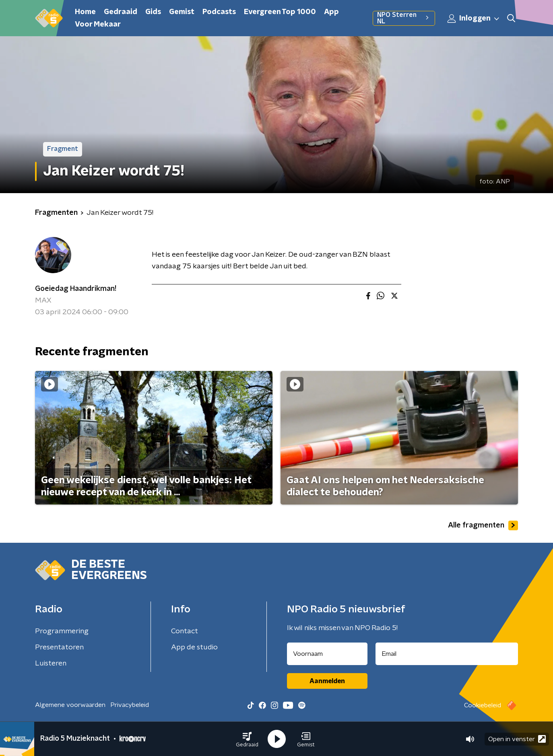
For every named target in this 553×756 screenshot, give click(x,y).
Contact (185, 631)
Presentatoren (59, 647)
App (331, 12)
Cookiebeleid (483, 705)
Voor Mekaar (98, 25)
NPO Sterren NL (404, 18)
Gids (153, 12)
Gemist (182, 12)
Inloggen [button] (474, 19)
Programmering (62, 631)
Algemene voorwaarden (70, 705)
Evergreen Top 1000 (280, 12)
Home (85, 12)
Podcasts (219, 12)
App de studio (194, 647)
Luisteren (51, 663)
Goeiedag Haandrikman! (76, 289)
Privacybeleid (130, 705)
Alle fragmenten (483, 525)
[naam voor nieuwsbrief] (327, 654)
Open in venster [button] (517, 739)
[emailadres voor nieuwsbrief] (447, 654)
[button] (247, 739)
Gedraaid (121, 12)
